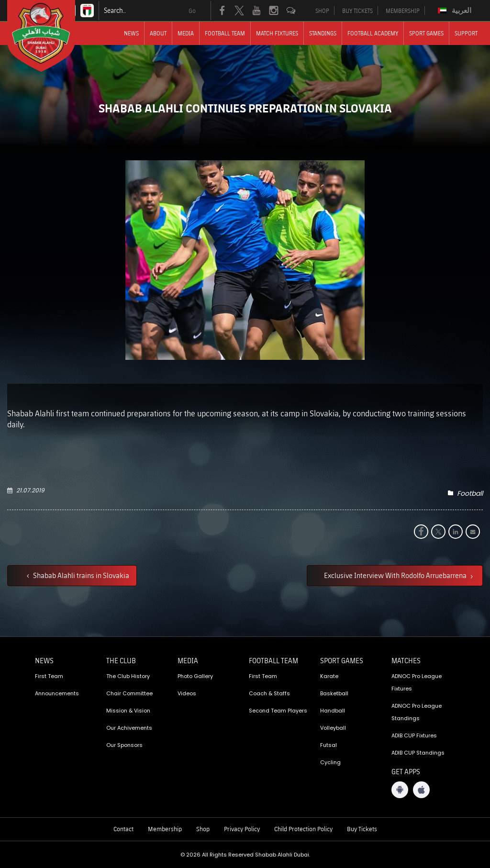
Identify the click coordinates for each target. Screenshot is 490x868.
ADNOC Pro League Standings (417, 712)
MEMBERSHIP (403, 11)
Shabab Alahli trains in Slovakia (80, 575)
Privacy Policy (242, 829)
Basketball (334, 693)
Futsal (329, 745)
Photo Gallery (195, 676)
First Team (49, 676)
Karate (329, 676)
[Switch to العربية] (456, 11)
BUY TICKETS (357, 11)
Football (470, 493)
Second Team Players (278, 711)
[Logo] (50, 36)
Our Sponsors (124, 745)
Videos (187, 693)
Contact (123, 829)
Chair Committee (129, 693)
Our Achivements (129, 728)
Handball (333, 711)
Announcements (57, 693)
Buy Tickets (362, 829)
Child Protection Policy (303, 829)
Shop (203, 829)
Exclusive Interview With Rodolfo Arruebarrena (396, 575)
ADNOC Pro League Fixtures (417, 682)
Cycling (330, 762)
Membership (165, 829)
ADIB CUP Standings (418, 753)
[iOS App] (421, 790)
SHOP (322, 11)
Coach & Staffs (269, 693)
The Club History (128, 676)
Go (192, 11)
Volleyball (333, 728)
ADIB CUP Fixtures (414, 735)
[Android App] (400, 790)
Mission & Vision (128, 711)
